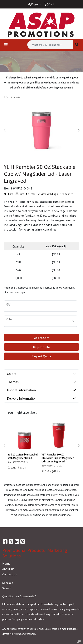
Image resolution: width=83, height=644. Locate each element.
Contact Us (10, 574)
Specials (8, 583)
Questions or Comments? (19, 596)
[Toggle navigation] (6, 45)
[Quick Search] (50, 45)
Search (7, 588)
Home (6, 563)
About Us (8, 569)
